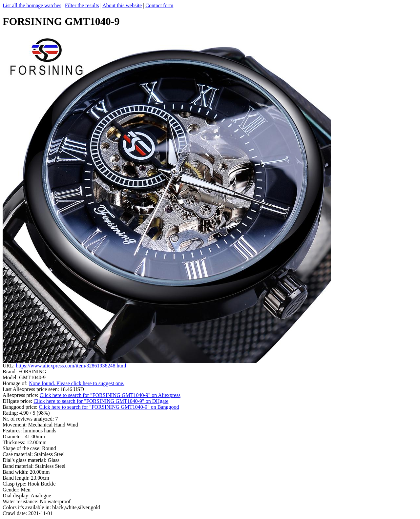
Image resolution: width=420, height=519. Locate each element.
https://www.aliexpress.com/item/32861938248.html (71, 366)
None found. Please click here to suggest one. (77, 383)
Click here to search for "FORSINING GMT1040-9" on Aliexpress (110, 395)
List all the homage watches (32, 5)
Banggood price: (21, 407)
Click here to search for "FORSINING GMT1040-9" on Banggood (109, 407)
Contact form (159, 5)
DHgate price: (18, 401)
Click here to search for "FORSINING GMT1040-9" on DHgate (101, 401)
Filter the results (82, 5)
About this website (122, 5)
